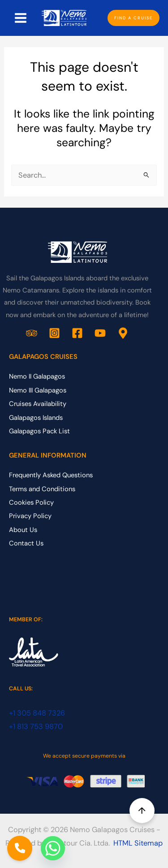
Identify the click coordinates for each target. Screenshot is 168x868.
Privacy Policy (30, 516)
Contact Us (26, 543)
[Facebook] (77, 333)
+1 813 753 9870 (36, 726)
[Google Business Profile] (123, 333)
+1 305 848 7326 (37, 713)
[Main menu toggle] (21, 18)
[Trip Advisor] (32, 333)
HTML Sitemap (138, 843)
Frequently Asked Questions (51, 475)
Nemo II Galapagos (37, 376)
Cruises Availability (38, 404)
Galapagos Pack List (39, 431)
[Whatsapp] (53, 848)
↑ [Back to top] (142, 811)
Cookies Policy (31, 502)
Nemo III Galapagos (38, 390)
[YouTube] (100, 333)
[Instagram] (54, 333)
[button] (134, 18)
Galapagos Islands (36, 418)
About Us (23, 530)
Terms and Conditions (42, 489)
